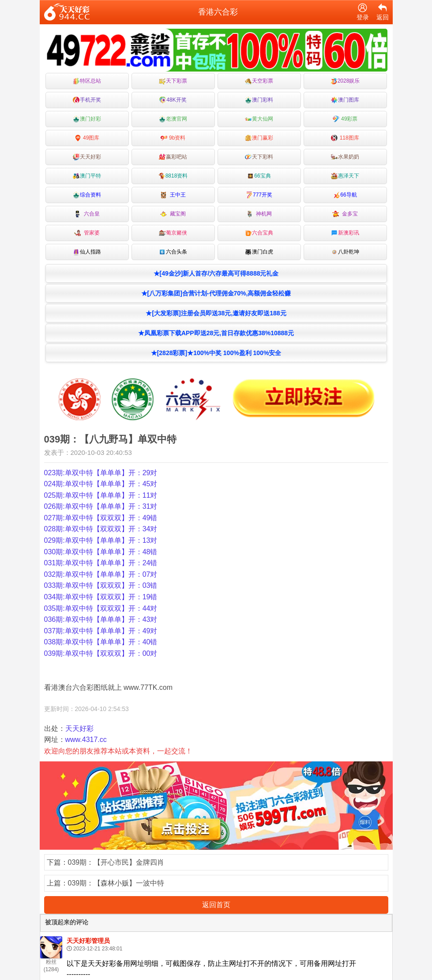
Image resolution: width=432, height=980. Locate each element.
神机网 (259, 214)
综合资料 (87, 195)
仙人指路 (87, 252)
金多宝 (345, 214)
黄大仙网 (259, 119)
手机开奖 (87, 100)
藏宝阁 (173, 214)
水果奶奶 (345, 157)
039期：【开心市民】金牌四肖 (116, 862)
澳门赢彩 (259, 138)
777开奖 (259, 195)
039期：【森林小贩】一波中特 (116, 883)
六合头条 (173, 252)
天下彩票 (173, 81)
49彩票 (345, 119)
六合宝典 (259, 233)
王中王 (173, 195)
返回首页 (216, 905)
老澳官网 (173, 119)
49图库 (87, 138)
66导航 (345, 195)
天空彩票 (259, 81)
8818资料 (173, 176)
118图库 (345, 138)
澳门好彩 (87, 119)
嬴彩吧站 (173, 157)
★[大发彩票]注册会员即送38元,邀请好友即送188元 (216, 313)
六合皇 (87, 214)
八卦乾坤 (345, 252)
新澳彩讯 (345, 233)
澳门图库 (345, 100)
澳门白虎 (259, 252)
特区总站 (87, 81)
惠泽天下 (345, 176)
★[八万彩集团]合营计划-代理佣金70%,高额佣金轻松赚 (216, 293)
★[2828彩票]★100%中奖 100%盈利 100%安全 (216, 353)
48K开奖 (173, 100)
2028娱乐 (345, 81)
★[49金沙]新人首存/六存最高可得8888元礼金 (216, 273)
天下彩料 (259, 157)
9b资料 (173, 138)
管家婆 (87, 233)
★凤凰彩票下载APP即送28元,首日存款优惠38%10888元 (216, 333)
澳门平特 (87, 176)
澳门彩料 (259, 100)
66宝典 (259, 176)
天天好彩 (87, 157)
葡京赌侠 (173, 233)
